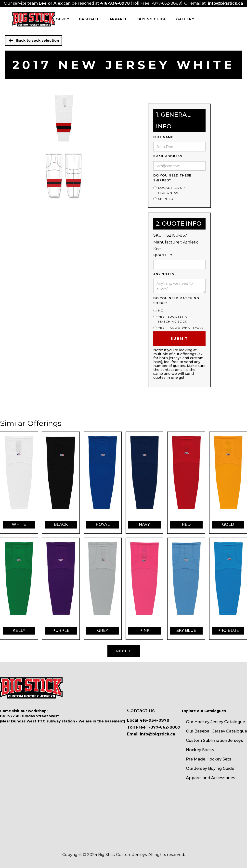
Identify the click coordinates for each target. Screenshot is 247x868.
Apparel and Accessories (211, 778)
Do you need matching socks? (176, 301)
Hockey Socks (200, 750)
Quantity (163, 255)
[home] (34, 19)
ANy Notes (164, 274)
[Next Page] (124, 651)
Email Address (168, 156)
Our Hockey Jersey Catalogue (215, 722)
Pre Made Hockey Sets (209, 759)
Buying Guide (152, 19)
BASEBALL (89, 19)
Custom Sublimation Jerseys (214, 740)
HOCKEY (61, 19)
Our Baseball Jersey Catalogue (216, 731)
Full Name (163, 137)
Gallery (185, 19)
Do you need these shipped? (172, 178)
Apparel (118, 19)
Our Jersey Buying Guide (210, 768)
